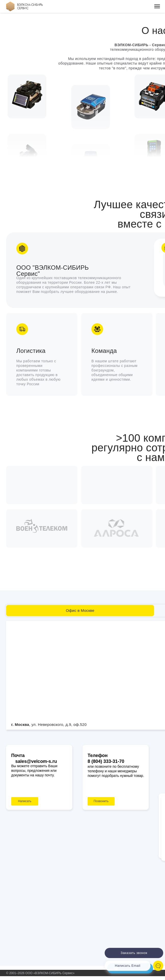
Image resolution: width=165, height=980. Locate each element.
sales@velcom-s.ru (36, 761)
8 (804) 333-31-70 (106, 761)
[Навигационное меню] (157, 6)
